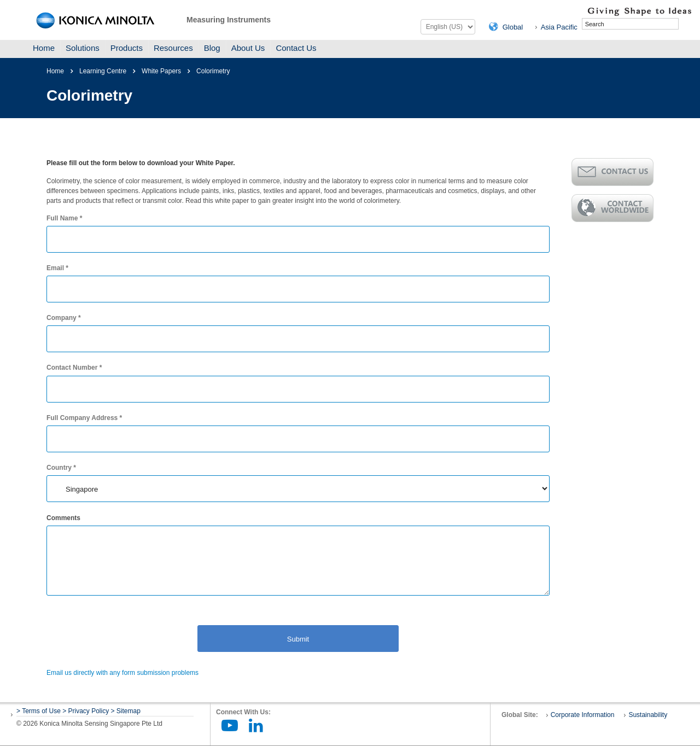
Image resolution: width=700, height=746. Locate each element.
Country (61, 468)
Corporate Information (583, 715)
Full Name (64, 218)
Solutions (83, 48)
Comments (63, 518)
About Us (248, 48)
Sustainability (648, 715)
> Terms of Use (39, 711)
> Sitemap (126, 711)
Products (127, 48)
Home (44, 48)
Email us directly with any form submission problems (122, 673)
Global (513, 27)
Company (64, 318)
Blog (212, 48)
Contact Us (296, 48)
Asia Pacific (559, 27)
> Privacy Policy (86, 711)
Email (57, 268)
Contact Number (74, 368)
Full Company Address (84, 418)
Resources (173, 48)
